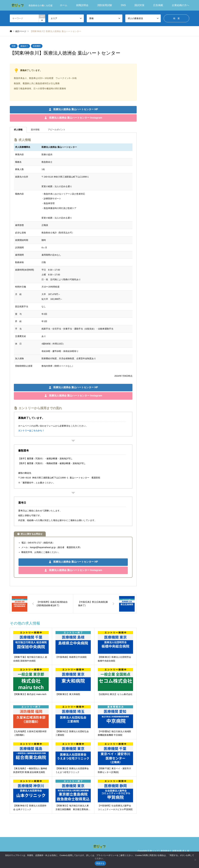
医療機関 (37, 46)
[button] (73, 110)
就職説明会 (82, 5)
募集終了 (24, 46)
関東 (14, 46)
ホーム (64, 5)
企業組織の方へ (180, 5)
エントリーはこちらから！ (31, 430)
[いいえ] (195, 860)
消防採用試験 (105, 5)
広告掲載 (158, 5)
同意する (100, 863)
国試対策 (139, 5)
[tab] (18, 130)
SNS (123, 5)
